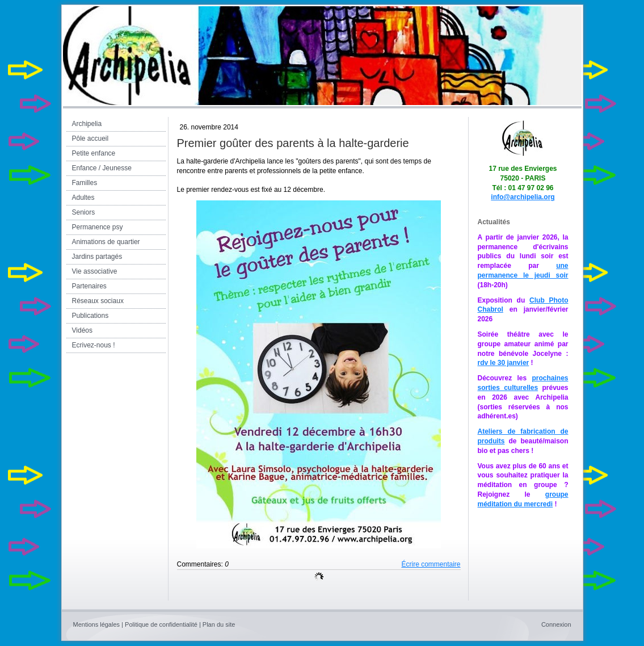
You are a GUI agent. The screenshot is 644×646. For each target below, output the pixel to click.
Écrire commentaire (431, 564)
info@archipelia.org (523, 197)
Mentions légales (97, 624)
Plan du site (219, 624)
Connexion (556, 624)
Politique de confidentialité (161, 624)
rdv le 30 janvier (504, 363)
